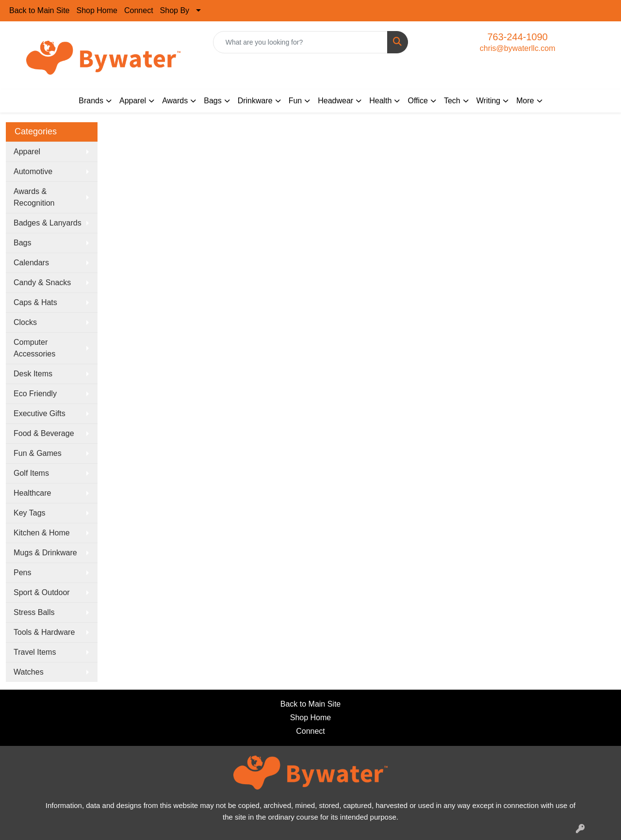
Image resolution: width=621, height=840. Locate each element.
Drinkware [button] (255, 101)
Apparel (27, 152)
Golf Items (31, 473)
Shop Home (97, 10)
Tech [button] (452, 101)
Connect (139, 10)
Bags (22, 243)
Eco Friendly (35, 394)
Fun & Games (38, 453)
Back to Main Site (40, 10)
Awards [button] (175, 101)
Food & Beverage (44, 433)
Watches (29, 672)
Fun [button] (295, 101)
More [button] (525, 101)
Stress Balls (34, 612)
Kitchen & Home (42, 533)
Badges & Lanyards (48, 223)
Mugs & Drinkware (45, 553)
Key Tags (30, 513)
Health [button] (380, 101)
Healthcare (32, 493)
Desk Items (33, 374)
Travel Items (35, 652)
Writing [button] (489, 101)
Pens (22, 573)
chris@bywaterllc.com (518, 48)
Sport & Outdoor (42, 592)
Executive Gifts (40, 413)
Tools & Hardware (44, 632)
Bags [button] (212, 101)
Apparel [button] (133, 101)
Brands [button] (91, 101)
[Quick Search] (301, 42)
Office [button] (418, 101)
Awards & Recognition (34, 197)
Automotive (33, 171)
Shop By (175, 10)
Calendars (31, 263)
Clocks (25, 322)
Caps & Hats (35, 302)
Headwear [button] (335, 101)
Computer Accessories (34, 348)
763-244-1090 (517, 37)
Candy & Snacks (42, 283)
